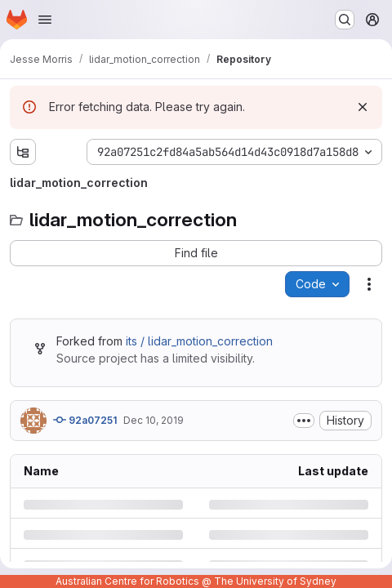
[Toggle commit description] (304, 421)
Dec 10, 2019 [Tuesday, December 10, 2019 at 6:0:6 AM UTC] (154, 420)
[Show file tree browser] (23, 152)
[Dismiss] (363, 107)
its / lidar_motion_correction (199, 341)
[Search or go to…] (345, 20)
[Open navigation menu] (45, 20)
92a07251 (85, 420)
